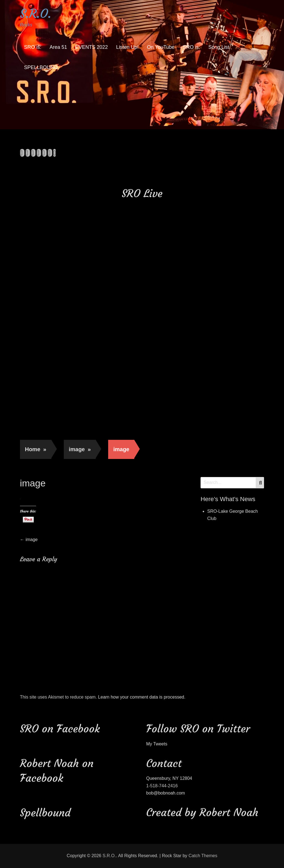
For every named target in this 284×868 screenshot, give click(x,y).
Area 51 (58, 47)
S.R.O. (36, 13)
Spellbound (45, 813)
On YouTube (161, 47)
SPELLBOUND (41, 67)
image (80, 449)
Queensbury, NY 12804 (169, 778)
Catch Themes (203, 856)
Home (36, 449)
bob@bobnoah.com (166, 793)
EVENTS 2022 (92, 47)
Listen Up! (127, 47)
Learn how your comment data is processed (141, 697)
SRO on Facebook (60, 729)
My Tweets (157, 744)
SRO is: (33, 47)
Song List (219, 47)
